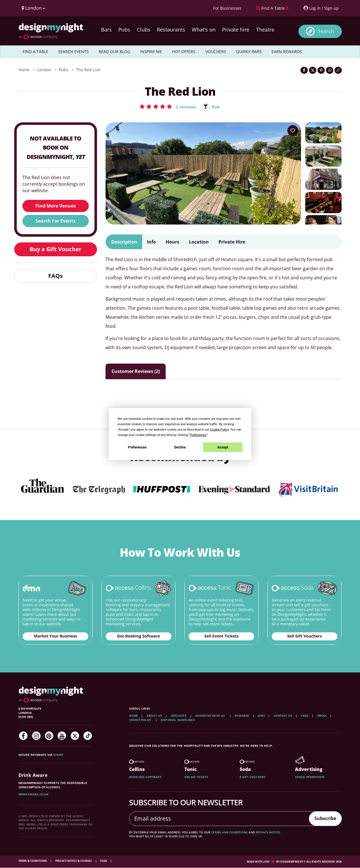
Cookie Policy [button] (219, 430)
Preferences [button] (198, 435)
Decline (180, 447)
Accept (223, 447)
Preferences (137, 447)
